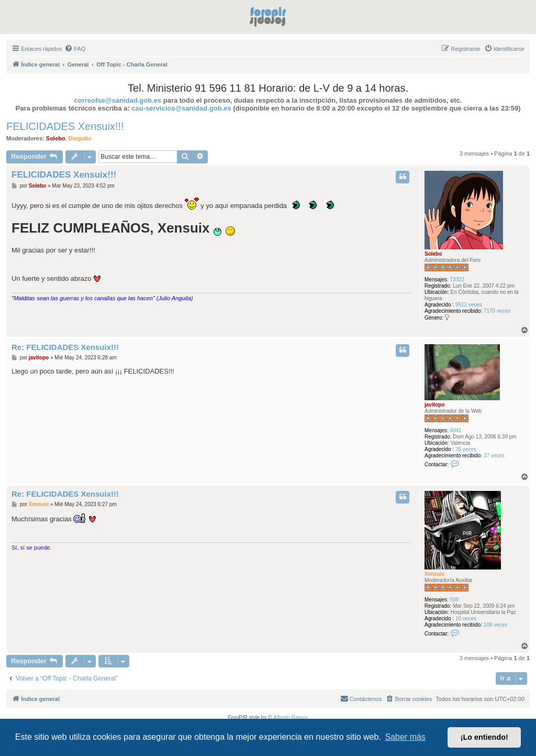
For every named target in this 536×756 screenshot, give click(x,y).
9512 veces (469, 305)
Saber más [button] (405, 737)
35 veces (466, 449)
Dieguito (80, 138)
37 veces (494, 456)
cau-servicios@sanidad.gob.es (181, 108)
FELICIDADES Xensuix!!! (65, 126)
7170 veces (497, 311)
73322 (457, 280)
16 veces (466, 618)
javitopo (434, 405)
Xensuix (434, 574)
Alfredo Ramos (291, 717)
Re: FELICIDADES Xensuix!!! (65, 347)
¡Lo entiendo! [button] (484, 737)
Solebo (56, 138)
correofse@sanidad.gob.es (118, 100)
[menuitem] (75, 49)
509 (454, 600)
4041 (455, 430)
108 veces (496, 625)
